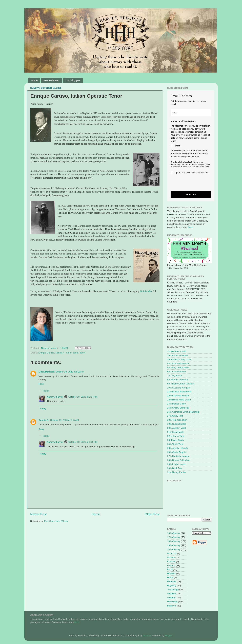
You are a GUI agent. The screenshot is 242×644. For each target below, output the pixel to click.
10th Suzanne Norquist (179, 388)
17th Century (174, 537)
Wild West (172, 602)
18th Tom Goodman (177, 420)
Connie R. (44, 420)
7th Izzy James (175, 376)
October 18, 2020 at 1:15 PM (83, 442)
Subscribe (191, 194)
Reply (41, 384)
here (191, 227)
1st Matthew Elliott (176, 351)
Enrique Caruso (46, 353)
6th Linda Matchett (177, 372)
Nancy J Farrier (55, 397)
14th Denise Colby (176, 404)
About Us (172, 553)
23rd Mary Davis (175, 440)
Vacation (172, 594)
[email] (191, 113)
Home (34, 80)
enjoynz (147, 635)
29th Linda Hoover (176, 464)
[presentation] (188, 183)
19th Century (174, 545)
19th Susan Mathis (177, 424)
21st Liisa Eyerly (175, 432)
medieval (172, 606)
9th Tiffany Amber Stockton (181, 384)
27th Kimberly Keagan (178, 456)
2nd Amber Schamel (177, 355)
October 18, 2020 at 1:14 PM (83, 397)
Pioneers (172, 581)
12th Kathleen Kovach (178, 396)
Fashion (171, 565)
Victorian (172, 598)
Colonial (171, 561)
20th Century (174, 549)
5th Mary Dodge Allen (178, 368)
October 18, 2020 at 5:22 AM (70, 372)
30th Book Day (175, 468)
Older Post (152, 514)
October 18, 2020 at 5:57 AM (64, 420)
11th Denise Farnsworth (179, 392)
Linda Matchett (46, 372)
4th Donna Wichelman (178, 363)
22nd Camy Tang (176, 436)
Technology (173, 590)
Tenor (83, 353)
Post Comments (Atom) (56, 521)
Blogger (169, 635)
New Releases (52, 80)
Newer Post (38, 514)
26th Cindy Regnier (177, 452)
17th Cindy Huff (175, 416)
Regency (172, 586)
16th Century (174, 533)
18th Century (174, 541)
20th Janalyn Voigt (176, 428)
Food (170, 569)
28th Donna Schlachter (179, 460)
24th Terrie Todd (175, 444)
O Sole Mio (146, 291)
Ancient (171, 557)
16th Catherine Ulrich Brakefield (183, 412)
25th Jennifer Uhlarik (178, 448)
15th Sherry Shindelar (178, 408)
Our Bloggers (73, 80)
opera (76, 353)
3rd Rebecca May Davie (179, 359)
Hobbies (171, 573)
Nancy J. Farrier (63, 353)
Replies (46, 391)
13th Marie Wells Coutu (179, 400)
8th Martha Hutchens (178, 380)
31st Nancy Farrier (177, 472)
